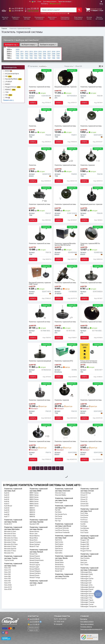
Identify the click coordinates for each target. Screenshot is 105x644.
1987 (49, 58)
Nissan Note (34, 540)
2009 (58, 54)
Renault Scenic (35, 575)
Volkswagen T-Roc (86, 598)
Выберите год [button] (11, 45)
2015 (40, 52)
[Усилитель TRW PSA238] (40, 116)
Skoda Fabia (59, 560)
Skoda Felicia (59, 562)
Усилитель (33, 126)
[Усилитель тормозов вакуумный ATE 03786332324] (40, 351)
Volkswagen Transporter (89, 606)
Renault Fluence (35, 558)
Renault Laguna (35, 565)
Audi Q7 (7, 512)
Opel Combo (59, 542)
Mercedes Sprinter (10, 549)
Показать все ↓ (8, 100)
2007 (49, 54)
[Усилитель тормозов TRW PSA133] (91, 155)
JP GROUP (8, 82)
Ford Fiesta (84, 518)
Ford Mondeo (85, 528)
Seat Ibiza (84, 560)
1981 (22, 58)
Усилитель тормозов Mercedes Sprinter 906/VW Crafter (65, 244)
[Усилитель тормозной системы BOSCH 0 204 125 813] (66, 195)
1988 (53, 58)
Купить (33, 103)
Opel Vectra (59, 549)
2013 (31, 52)
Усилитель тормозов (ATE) (64, 361)
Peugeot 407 (85, 546)
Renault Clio (34, 554)
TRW (7, 92)
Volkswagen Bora (86, 572)
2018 (53, 52)
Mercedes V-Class (10, 551)
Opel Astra (58, 540)
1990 (17, 56)
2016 (44, 52)
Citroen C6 (84, 501)
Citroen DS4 (84, 506)
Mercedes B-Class (10, 534)
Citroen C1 (84, 495)
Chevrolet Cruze (60, 493)
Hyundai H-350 (34, 524)
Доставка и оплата (50, 2)
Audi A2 (7, 493)
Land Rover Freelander (62, 532)
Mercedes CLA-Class (11, 538)
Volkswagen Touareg (87, 602)
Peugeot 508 (85, 549)
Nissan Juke (34, 534)
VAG (8, 95)
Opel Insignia (59, 544)
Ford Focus (84, 520)
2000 (17, 54)
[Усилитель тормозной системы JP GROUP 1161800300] (66, 273)
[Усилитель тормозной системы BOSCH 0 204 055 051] (40, 77)
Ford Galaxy (84, 522)
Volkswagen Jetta (86, 585)
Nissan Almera (34, 531)
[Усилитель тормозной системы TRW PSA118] (40, 233)
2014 (35, 52)
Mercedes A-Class (10, 531)
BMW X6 (32, 517)
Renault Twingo (35, 578)
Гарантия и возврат (65, 2)
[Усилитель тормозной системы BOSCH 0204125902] (66, 432)
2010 (17, 52)
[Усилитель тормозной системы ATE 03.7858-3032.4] (40, 312)
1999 (58, 56)
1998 (53, 56)
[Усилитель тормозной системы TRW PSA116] (40, 431)
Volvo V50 (7, 579)
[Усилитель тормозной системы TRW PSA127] (40, 195)
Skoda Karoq (59, 565)
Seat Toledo (84, 565)
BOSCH (9, 71)
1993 (31, 56)
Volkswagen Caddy (87, 574)
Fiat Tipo (58, 521)
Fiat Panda (59, 516)
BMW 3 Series (34, 497)
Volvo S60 (7, 574)
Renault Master (35, 569)
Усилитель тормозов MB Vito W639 (90, 244)
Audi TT (7, 517)
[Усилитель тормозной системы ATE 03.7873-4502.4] (66, 312)
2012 (27, 52)
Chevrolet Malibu (61, 495)
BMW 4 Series (34, 499)
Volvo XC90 (8, 589)
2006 (44, 54)
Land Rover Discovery (62, 530)
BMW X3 (32, 510)
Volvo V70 (7, 583)
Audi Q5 (7, 510)
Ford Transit (84, 533)
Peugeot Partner (86, 551)
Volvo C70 (7, 570)
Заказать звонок (33, 627)
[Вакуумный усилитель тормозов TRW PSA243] (91, 194)
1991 (22, 56)
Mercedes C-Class (10, 536)
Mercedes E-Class (10, 542)
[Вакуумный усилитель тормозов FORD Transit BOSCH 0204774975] (40, 273)
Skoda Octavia (60, 567)
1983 (31, 58)
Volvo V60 (7, 581)
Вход (101, 3)
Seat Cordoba (85, 558)
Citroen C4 (84, 497)
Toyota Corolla (9, 560)
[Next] (62, 468)
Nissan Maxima (35, 536)
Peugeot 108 (85, 540)
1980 (17, 58)
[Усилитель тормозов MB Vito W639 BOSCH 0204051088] (91, 233)
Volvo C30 (7, 568)
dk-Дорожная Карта (11, 74)
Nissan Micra (34, 538)
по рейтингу (43, 66)
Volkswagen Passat (87, 589)
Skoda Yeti (59, 571)
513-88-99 (16, 8)
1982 (27, 58)
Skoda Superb (60, 569)
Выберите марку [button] (29, 45)
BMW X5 (32, 514)
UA (34, 2)
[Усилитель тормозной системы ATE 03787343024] (91, 273)
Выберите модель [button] (48, 45)
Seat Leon (84, 563)
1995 (40, 56)
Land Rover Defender (62, 528)
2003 (31, 54)
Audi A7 (7, 504)
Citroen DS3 (84, 504)
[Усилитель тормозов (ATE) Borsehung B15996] (66, 351)
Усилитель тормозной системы (40, 87)
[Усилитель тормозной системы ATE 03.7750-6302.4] (91, 312)
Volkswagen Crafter (87, 579)
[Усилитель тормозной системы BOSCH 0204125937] (91, 391)
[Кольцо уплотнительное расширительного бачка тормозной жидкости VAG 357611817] (91, 351)
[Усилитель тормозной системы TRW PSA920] (66, 155)
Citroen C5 (84, 499)
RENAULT (9, 90)
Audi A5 (7, 499)
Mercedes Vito (9, 553)
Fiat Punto (58, 519)
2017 (49, 52)
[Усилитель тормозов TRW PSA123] (66, 390)
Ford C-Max (84, 513)
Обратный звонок (33, 11)
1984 (35, 58)
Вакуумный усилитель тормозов (66, 87)
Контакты (45, 4)
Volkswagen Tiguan (87, 600)
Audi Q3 (7, 508)
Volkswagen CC (86, 576)
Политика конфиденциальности (91, 629)
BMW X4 (32, 512)
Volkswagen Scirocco (87, 594)
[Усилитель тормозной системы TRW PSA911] (66, 116)
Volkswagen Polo (86, 591)
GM (7, 76)
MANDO (7, 84)
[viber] (3, 633)
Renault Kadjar (34, 563)
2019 (58, 52)
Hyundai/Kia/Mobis (13, 79)
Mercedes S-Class (10, 546)
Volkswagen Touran (87, 604)
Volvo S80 (7, 576)
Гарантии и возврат (87, 624)
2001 (22, 54)
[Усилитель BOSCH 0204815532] (40, 156)
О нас (39, 2)
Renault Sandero (35, 573)
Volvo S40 (7, 572)
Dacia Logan (59, 503)
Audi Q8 (7, 514)
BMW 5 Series (34, 501)
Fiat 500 (58, 510)
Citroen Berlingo (86, 493)
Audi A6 (7, 501)
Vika (7, 98)
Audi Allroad (8, 506)
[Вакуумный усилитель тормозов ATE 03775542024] (66, 77)
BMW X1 (32, 508)
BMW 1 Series (34, 493)
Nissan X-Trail (34, 546)
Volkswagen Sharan (87, 596)
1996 (44, 56)
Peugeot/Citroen (12, 87)
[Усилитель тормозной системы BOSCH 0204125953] (91, 432)
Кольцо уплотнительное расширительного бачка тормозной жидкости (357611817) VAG (89, 362)
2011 (22, 52)
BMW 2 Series (34, 495)
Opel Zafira (59, 553)
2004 (35, 54)
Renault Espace (35, 556)
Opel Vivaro (59, 551)
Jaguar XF (33, 585)
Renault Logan (34, 567)
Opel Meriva (59, 546)
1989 (58, 58)
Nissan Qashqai (35, 544)
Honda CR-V (8, 524)
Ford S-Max (84, 530)
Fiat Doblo (58, 512)
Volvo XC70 (8, 587)
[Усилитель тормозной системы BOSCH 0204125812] (91, 116)
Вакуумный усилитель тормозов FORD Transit (40, 283)
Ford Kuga (84, 526)
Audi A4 (7, 497)
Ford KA (83, 524)
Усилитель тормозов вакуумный (40, 361)
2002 (27, 54)
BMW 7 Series (34, 506)
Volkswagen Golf (86, 583)
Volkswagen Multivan (87, 587)
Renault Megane (35, 571)
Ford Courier (84, 515)
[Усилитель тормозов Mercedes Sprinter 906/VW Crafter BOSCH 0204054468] (66, 233)
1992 (27, 56)
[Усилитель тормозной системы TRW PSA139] (91, 77)
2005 (40, 54)
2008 (53, 54)
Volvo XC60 (8, 585)
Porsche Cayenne (61, 578)
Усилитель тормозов (88, 165)
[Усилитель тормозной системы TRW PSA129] (40, 391)
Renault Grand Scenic (37, 560)
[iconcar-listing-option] (102, 66)
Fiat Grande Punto (61, 514)
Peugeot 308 (85, 544)
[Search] (79, 10)
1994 (35, 56)
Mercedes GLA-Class (11, 544)
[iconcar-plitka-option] (100, 66)
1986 (44, 58)
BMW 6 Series (34, 504)
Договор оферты (86, 627)
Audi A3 (7, 495)
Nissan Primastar (35, 542)
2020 (18, 49)
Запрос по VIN (55, 4)
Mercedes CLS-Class (11, 540)
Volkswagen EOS (86, 581)
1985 (40, 58)
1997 (49, 56)
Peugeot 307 (85, 542)
